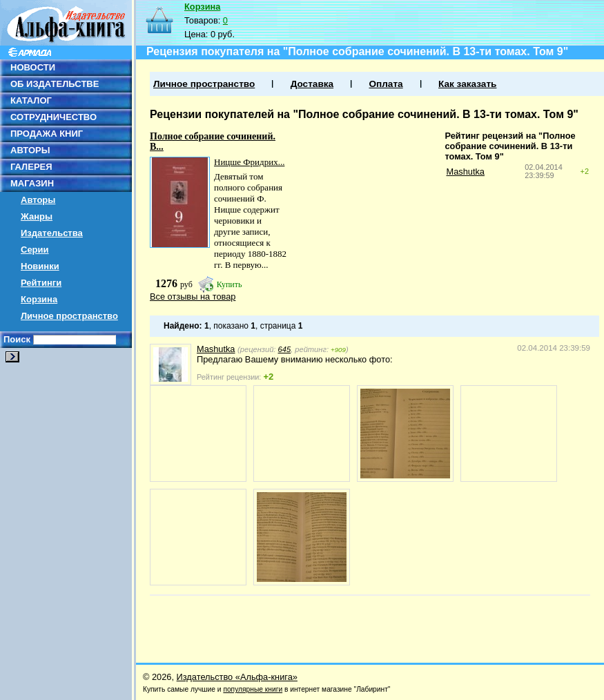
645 (285, 349)
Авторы (38, 200)
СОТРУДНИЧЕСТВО (53, 117)
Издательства (52, 233)
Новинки (40, 266)
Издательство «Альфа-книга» (237, 677)
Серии (35, 250)
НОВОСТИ (33, 67)
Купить (230, 284)
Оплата (386, 84)
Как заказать (467, 84)
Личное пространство (69, 316)
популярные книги (253, 689)
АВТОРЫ (30, 150)
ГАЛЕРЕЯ (31, 167)
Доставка (312, 84)
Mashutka (465, 172)
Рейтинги (41, 283)
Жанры (37, 216)
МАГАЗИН (32, 183)
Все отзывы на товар (193, 296)
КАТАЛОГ (31, 100)
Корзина (39, 299)
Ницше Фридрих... (249, 162)
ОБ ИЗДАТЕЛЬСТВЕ (55, 84)
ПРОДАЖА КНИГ (47, 134)
